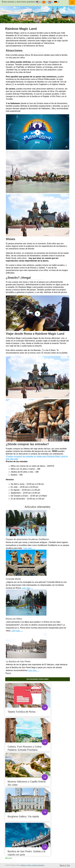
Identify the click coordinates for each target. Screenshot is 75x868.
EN (39, 2)
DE (57, 2)
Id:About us (24, 865)
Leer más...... (29, 548)
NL (51, 2)
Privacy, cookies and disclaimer (36, 865)
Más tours (9, 858)
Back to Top (65, 865)
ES (45, 2)
